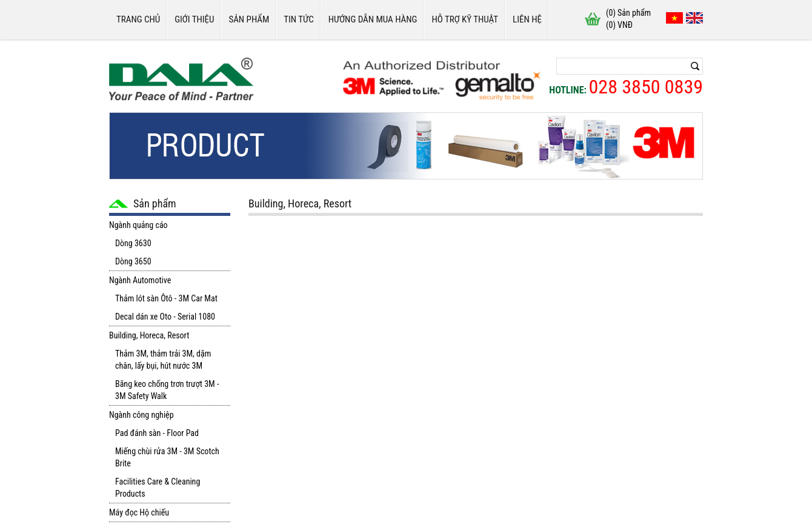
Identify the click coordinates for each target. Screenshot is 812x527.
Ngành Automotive (140, 280)
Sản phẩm (249, 19)
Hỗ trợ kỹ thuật (465, 19)
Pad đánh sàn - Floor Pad (157, 433)
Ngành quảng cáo (138, 225)
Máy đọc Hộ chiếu (139, 512)
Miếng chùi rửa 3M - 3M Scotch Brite (167, 457)
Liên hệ (527, 19)
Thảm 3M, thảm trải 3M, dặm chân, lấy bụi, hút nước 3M (163, 360)
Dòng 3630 (133, 243)
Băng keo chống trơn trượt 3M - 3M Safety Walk (167, 390)
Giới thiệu (194, 19)
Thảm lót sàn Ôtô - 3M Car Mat (166, 298)
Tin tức (298, 19)
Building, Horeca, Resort (149, 335)
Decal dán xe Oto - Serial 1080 (165, 317)
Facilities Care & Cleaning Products (158, 488)
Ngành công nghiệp (141, 415)
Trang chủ (138, 19)
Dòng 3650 (133, 261)
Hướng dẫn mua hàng (373, 19)
